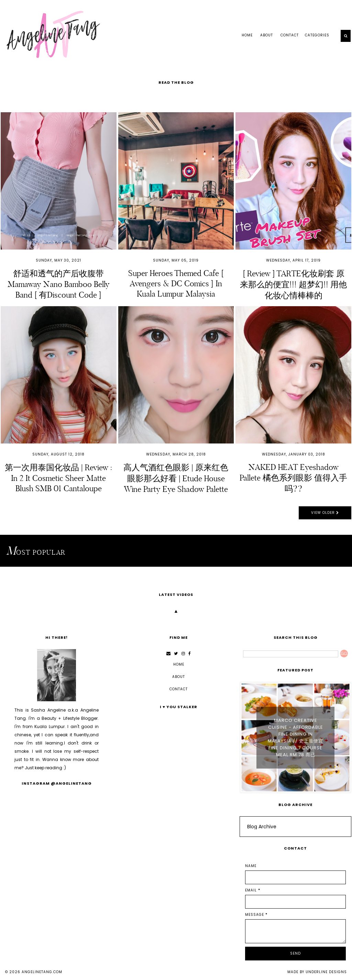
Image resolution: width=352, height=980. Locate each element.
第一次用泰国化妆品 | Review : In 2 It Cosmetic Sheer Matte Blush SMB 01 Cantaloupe (58, 478)
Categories (317, 35)
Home (247, 35)
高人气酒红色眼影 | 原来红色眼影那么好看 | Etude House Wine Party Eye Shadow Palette (176, 478)
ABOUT (267, 35)
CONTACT (290, 35)
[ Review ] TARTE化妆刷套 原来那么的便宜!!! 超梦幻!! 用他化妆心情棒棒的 (293, 285)
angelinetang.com (42, 972)
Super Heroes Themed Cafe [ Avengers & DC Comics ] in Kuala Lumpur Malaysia (176, 284)
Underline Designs (326, 972)
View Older (325, 513)
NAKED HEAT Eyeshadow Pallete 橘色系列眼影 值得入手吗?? (293, 478)
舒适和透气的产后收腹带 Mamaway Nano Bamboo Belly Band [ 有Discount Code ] (59, 284)
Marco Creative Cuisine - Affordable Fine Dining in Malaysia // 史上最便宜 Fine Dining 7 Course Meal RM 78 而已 (295, 737)
